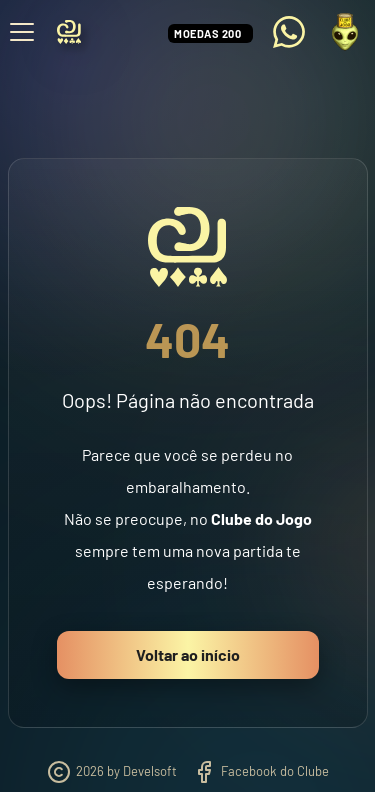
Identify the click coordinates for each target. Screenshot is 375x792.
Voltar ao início (188, 654)
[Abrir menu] (22, 32)
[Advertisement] (188, 89)
